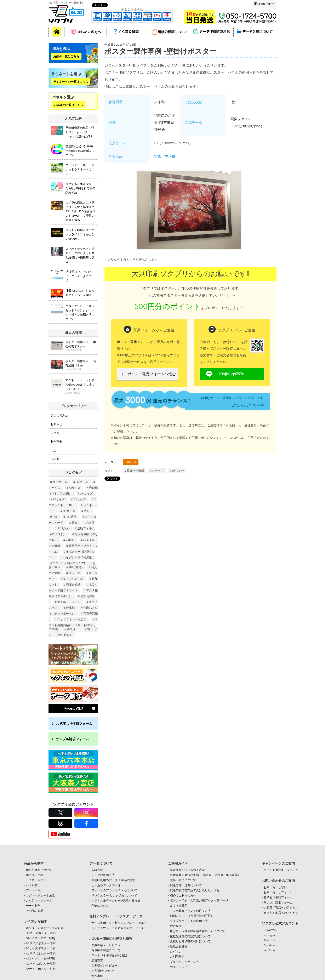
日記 (53, 450)
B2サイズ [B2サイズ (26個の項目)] (82, 482)
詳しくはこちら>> (248, 405)
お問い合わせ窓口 (275, 887)
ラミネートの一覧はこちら (71, 82)
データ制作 (33, 906)
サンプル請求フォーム (72, 739)
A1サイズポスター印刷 (40, 958)
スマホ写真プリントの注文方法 (190, 911)
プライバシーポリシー (184, 962)
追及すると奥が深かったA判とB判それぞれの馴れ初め (80, 188)
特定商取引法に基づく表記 (187, 870)
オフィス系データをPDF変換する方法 (116, 900)
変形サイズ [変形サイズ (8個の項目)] (60, 482)
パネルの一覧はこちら (69, 105)
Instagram (271, 935)
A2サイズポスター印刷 (41, 964)
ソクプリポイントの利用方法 (189, 921)
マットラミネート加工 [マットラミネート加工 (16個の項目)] (72, 619)
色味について (100, 906)
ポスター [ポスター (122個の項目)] (73, 629)
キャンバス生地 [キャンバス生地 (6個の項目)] (73, 579)
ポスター (178, 471)
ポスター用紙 (35, 875)
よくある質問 (179, 906)
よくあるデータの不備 (106, 885)
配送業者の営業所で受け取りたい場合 (195, 890)
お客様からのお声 (103, 971)
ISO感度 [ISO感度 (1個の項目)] (71, 517)
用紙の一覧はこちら (66, 56)
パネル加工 (33, 885)
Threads (269, 940)
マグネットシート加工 (40, 895)
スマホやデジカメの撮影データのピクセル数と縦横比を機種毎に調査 (80, 255)
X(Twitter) (270, 930)
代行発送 (176, 926)
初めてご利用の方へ (183, 895)
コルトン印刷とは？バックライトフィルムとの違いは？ (80, 234)
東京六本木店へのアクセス (281, 913)
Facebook (270, 945)
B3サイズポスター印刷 (41, 948)
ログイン (176, 952)
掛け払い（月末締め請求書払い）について (198, 931)
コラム (55, 433)
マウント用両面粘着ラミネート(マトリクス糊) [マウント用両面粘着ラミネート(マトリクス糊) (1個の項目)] (73, 624)
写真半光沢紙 (165, 156)
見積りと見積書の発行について (190, 941)
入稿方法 (97, 870)
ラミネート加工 (36, 880)
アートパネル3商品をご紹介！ (111, 955)
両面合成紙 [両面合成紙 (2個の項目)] (73, 585)
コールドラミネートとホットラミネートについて (80, 169)
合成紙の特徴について (106, 950)
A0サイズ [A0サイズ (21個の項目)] (87, 494)
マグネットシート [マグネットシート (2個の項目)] (69, 602)
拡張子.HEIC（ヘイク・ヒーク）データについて (81, 276)
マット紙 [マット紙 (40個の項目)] (75, 573)
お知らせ (56, 424)
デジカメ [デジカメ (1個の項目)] (63, 528)
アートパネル (35, 890)
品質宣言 (97, 961)
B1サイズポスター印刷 (40, 938)
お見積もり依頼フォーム (74, 724)
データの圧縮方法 (103, 875)
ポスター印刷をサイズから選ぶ (46, 928)
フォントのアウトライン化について (115, 890)
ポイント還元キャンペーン (281, 870)
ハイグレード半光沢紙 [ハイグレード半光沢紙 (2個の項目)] (78, 557)
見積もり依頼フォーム (278, 897)
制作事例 (131, 462)
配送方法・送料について (186, 885)
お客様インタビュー (104, 965)
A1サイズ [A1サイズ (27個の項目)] (75, 488)
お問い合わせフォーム (278, 892)
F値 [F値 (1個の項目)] (55, 517)
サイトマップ (179, 967)
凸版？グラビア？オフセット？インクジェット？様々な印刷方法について (80, 312)
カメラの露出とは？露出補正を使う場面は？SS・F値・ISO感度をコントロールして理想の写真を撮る (80, 211)
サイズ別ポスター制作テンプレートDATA (118, 923)
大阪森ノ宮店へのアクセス (281, 907)
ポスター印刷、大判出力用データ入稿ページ (199, 900)
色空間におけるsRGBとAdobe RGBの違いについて (81, 151)
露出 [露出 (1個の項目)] (75, 523)
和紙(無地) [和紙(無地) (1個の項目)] (76, 567)
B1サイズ (158, 471)
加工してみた (59, 415)
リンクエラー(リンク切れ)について (114, 895)
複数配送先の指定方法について (190, 936)
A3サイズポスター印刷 (41, 969)
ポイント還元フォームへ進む (152, 374)
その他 (55, 459)
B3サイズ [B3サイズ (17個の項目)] (59, 499)
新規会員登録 (179, 946)
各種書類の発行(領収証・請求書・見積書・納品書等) (204, 875)
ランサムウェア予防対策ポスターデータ (118, 928)
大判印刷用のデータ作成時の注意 (113, 880)
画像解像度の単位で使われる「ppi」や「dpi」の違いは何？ (80, 132)
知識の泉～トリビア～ (106, 945)
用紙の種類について (39, 870)
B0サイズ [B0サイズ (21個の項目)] (69, 511)
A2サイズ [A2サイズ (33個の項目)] (79, 499)
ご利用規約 (177, 957)
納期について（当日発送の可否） (192, 916)
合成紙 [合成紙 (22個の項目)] (70, 608)
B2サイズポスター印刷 (41, 943)
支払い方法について (183, 880)
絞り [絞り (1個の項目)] (87, 511)
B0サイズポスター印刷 (41, 933)
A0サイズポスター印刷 (41, 953)
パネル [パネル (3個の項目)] (70, 540)
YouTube (269, 950)
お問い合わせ (266, 4)
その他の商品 (73, 709)
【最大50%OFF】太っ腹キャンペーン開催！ (80, 293)
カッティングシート (39, 900)
